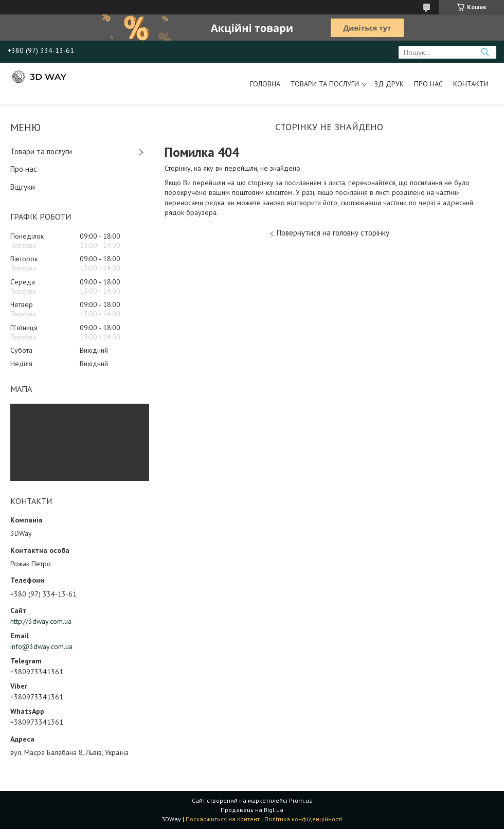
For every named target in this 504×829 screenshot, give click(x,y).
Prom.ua (301, 800)
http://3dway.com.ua (41, 621)
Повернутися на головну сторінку (333, 233)
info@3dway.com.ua (41, 646)
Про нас (428, 84)
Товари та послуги (325, 84)
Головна (265, 84)
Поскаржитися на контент (223, 819)
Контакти (471, 84)
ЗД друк (389, 84)
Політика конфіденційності (303, 819)
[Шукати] (485, 52)
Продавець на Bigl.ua (252, 810)
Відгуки (23, 187)
